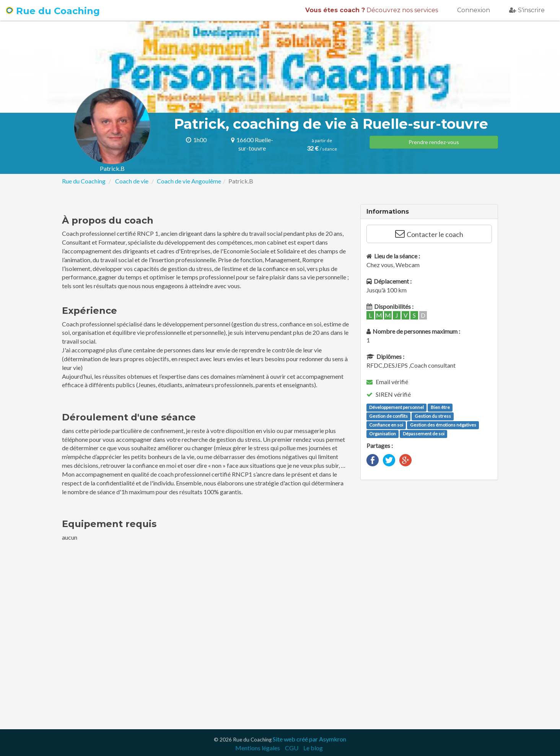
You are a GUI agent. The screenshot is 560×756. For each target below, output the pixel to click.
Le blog (313, 748)
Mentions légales (258, 748)
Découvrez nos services (372, 10)
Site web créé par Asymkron (309, 739)
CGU (292, 748)
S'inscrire (527, 10)
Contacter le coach (429, 234)
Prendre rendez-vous (434, 142)
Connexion (474, 10)
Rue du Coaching (53, 11)
